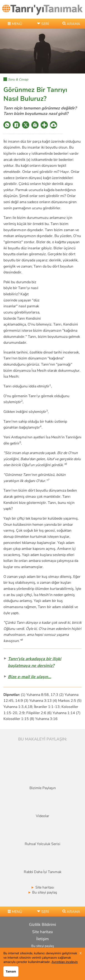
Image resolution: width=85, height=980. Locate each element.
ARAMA (73, 24)
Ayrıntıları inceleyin (65, 962)
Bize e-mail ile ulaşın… (30, 677)
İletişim (42, 939)
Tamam (11, 971)
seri (45, 24)
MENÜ (17, 24)
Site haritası (42, 887)
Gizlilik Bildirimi (42, 924)
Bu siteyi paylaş (43, 892)
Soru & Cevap (18, 79)
